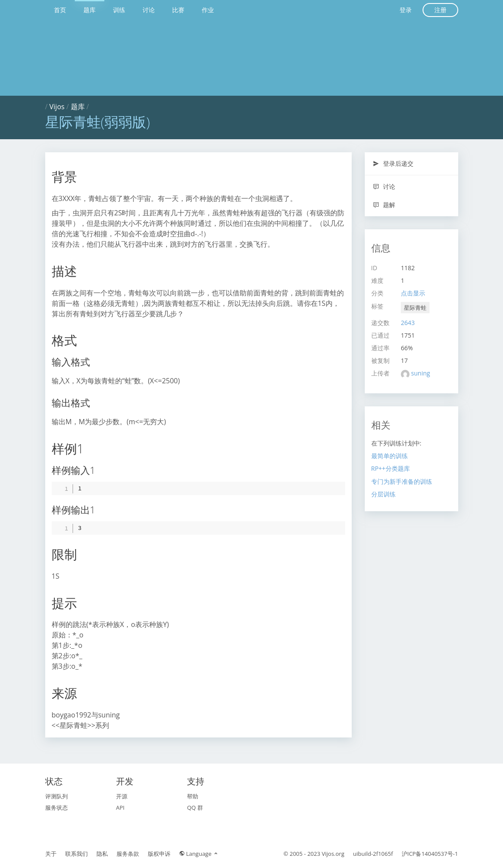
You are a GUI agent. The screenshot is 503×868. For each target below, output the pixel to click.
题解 (384, 205)
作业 (208, 10)
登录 (406, 10)
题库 (90, 10)
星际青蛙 (415, 308)
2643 (408, 323)
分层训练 (383, 494)
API (120, 808)
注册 (440, 10)
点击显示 (413, 293)
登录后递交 (393, 163)
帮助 (193, 796)
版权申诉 (159, 854)
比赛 (178, 10)
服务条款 (128, 854)
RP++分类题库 (391, 468)
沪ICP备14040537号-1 (430, 854)
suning (421, 373)
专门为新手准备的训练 (402, 481)
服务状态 (57, 808)
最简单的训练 (390, 456)
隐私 (102, 854)
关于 (51, 854)
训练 (119, 10)
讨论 (149, 10)
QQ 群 (195, 808)
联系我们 (77, 854)
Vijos (57, 107)
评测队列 (57, 796)
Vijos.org (333, 854)
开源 (122, 796)
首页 (60, 10)
